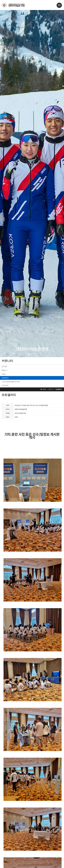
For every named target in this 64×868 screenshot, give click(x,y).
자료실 (4, 374)
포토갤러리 (5, 378)
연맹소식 (4, 370)
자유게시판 (5, 385)
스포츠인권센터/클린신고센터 (11, 382)
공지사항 (4, 366)
